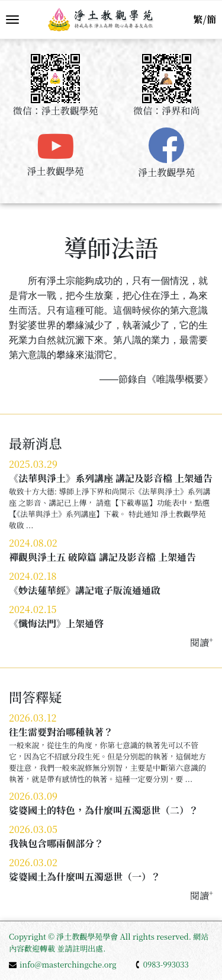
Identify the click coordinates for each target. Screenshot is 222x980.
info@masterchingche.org (63, 964)
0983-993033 (162, 964)
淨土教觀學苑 (56, 171)
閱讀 (202, 642)
